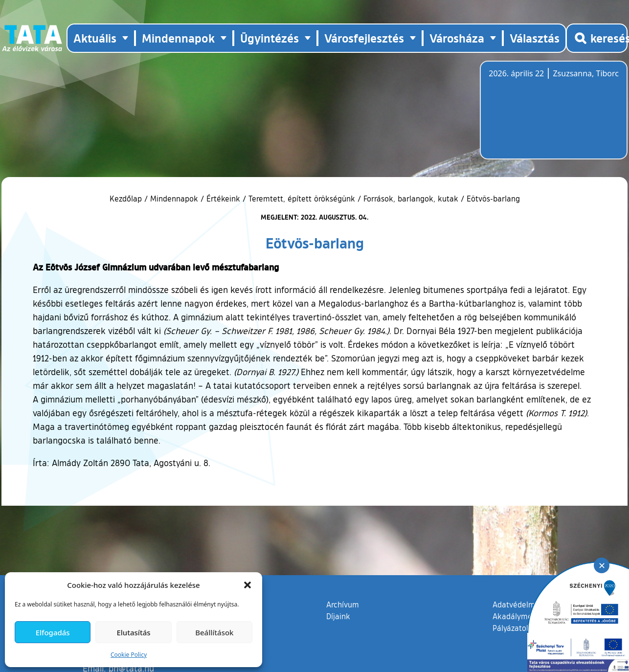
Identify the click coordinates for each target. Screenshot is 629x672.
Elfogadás (53, 632)
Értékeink (223, 199)
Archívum (343, 604)
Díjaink (338, 616)
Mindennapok (174, 199)
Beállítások (214, 632)
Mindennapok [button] (178, 38)
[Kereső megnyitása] (597, 38)
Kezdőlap (127, 199)
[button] (247, 585)
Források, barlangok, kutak (411, 199)
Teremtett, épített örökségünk (302, 199)
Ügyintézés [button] (270, 38)
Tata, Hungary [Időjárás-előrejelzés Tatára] (543, 116)
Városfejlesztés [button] (364, 38)
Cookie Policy (129, 655)
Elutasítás (133, 632)
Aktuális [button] (95, 38)
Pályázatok (512, 628)
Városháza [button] (457, 38)
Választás (535, 38)
